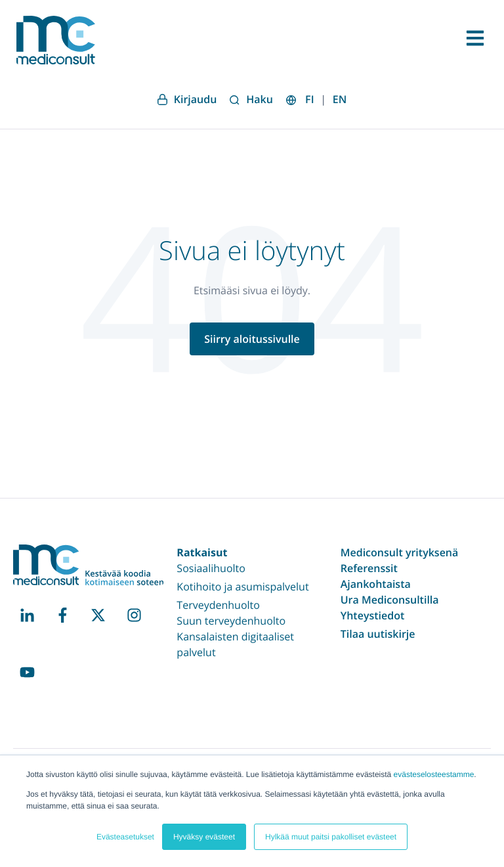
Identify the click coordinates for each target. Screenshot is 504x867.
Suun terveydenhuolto (231, 621)
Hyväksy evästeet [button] (204, 837)
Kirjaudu (187, 99)
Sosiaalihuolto (211, 568)
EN (340, 99)
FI (309, 99)
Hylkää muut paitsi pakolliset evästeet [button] (331, 837)
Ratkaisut (202, 552)
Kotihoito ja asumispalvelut (242, 587)
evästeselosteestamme (434, 774)
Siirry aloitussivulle (252, 339)
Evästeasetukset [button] (125, 837)
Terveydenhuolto (218, 605)
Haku (251, 99)
